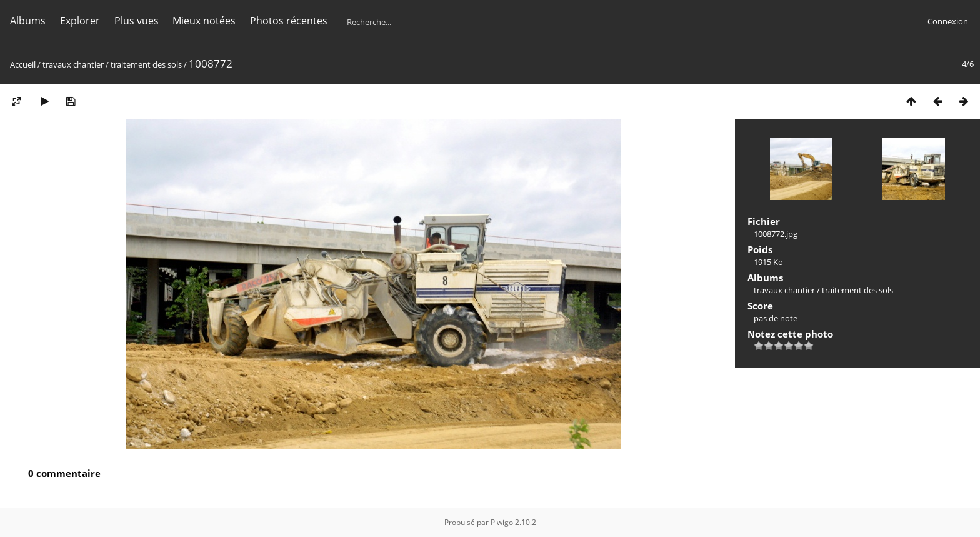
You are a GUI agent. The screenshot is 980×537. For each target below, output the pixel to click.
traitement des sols (146, 64)
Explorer (80, 21)
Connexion (948, 21)
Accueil (23, 64)
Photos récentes (289, 21)
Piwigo (502, 522)
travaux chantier (73, 64)
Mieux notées (204, 21)
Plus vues (137, 21)
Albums (28, 21)
